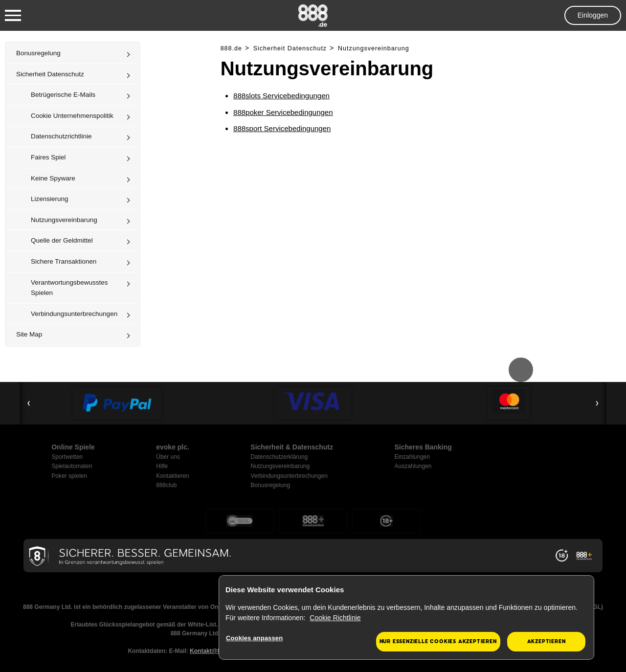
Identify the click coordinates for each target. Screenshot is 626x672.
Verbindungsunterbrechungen (74, 314)
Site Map (29, 334)
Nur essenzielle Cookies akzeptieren (438, 641)
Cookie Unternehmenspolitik (72, 116)
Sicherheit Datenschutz (50, 74)
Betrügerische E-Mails (63, 95)
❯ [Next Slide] (597, 403)
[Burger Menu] (13, 16)
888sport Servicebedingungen (282, 128)
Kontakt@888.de (213, 651)
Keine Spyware (53, 178)
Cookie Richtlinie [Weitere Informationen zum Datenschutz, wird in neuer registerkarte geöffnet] (335, 618)
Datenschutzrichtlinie (61, 136)
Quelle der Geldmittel (62, 240)
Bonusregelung (38, 53)
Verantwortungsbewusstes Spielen (69, 288)
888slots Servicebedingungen (281, 96)
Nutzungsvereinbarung (64, 220)
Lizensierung (50, 199)
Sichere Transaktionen (64, 261)
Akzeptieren (547, 641)
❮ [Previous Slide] (29, 403)
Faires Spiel (48, 157)
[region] (406, 618)
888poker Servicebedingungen (283, 112)
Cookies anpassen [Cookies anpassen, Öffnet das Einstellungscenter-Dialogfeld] (254, 638)
